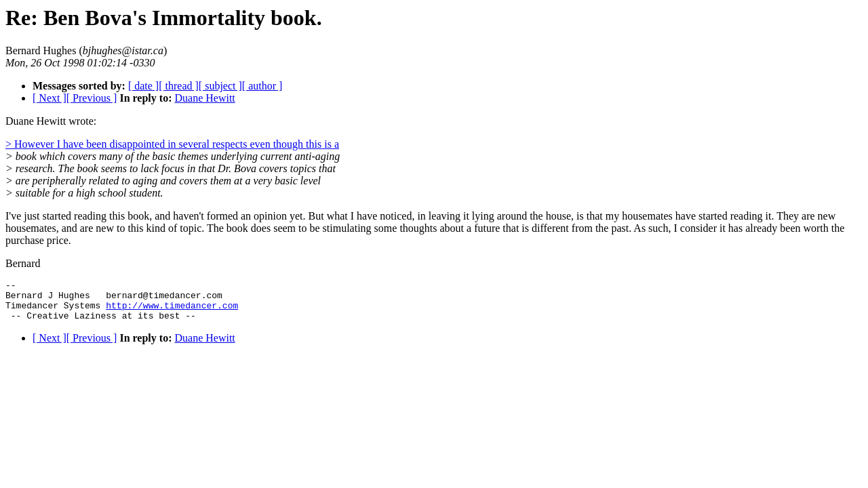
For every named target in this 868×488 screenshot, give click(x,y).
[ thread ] (179, 86)
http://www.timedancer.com (172, 311)
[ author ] (262, 86)
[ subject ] (220, 86)
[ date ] (143, 86)
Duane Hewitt (204, 98)
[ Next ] (50, 98)
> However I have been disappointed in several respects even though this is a (172, 144)
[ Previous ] (92, 98)
